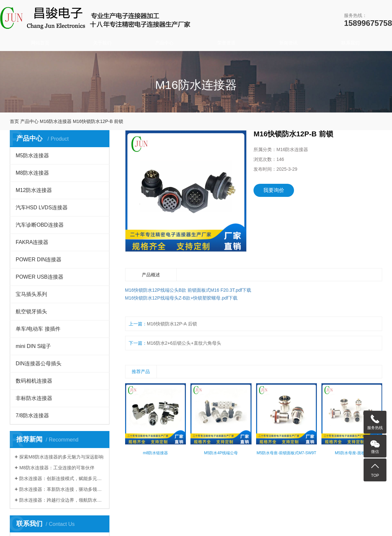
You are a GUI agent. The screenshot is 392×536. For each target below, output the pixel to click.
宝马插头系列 (31, 294)
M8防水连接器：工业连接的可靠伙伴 (57, 468)
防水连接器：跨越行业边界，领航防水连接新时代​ (62, 500)
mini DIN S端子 (33, 346)
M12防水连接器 (34, 190)
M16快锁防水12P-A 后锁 (172, 324)
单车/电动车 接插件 (38, 329)
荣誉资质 (226, 43)
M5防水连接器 (32, 156)
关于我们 (102, 43)
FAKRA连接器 (32, 242)
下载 (247, 290)
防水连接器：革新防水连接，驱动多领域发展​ (62, 489)
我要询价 (274, 190)
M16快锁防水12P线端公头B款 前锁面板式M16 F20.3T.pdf (184, 290)
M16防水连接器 (56, 121)
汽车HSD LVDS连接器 (42, 207)
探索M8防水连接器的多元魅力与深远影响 (61, 457)
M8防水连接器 (32, 173)
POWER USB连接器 (40, 277)
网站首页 (40, 43)
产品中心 (164, 43)
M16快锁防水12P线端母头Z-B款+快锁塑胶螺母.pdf (177, 298)
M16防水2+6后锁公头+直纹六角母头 (184, 343)
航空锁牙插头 (31, 311)
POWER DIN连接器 (39, 259)
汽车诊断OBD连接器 (40, 225)
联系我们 (351, 43)
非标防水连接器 (34, 398)
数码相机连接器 (34, 381)
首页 (14, 121)
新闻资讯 (288, 43)
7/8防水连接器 (32, 415)
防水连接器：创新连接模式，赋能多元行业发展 (62, 478)
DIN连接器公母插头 (39, 363)
